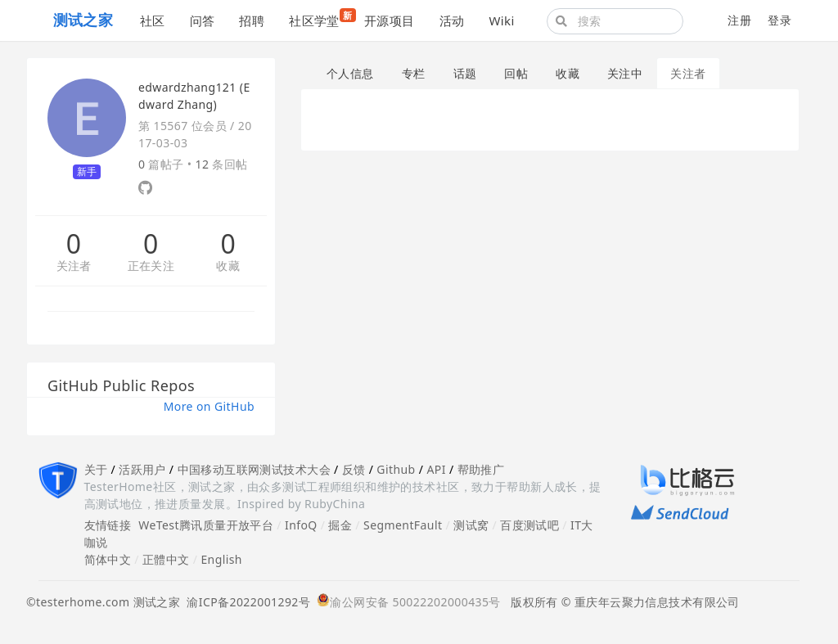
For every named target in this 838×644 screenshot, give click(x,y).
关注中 (625, 73)
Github (396, 469)
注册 (739, 20)
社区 (153, 20)
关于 (96, 469)
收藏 (228, 266)
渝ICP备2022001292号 (245, 602)
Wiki (501, 20)
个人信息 (350, 73)
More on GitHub (209, 406)
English (221, 559)
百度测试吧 (529, 525)
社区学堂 (320, 18)
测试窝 (471, 525)
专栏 (414, 73)
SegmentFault (403, 525)
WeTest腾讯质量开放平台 (206, 525)
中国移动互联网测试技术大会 (254, 469)
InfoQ (301, 525)
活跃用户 (142, 469)
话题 (465, 73)
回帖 (516, 73)
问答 (203, 20)
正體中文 (166, 559)
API (436, 469)
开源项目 (390, 20)
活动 (452, 20)
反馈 (354, 469)
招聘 (252, 20)
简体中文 (108, 559)
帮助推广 (481, 469)
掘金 (340, 525)
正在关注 (151, 266)
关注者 (74, 266)
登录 (779, 20)
